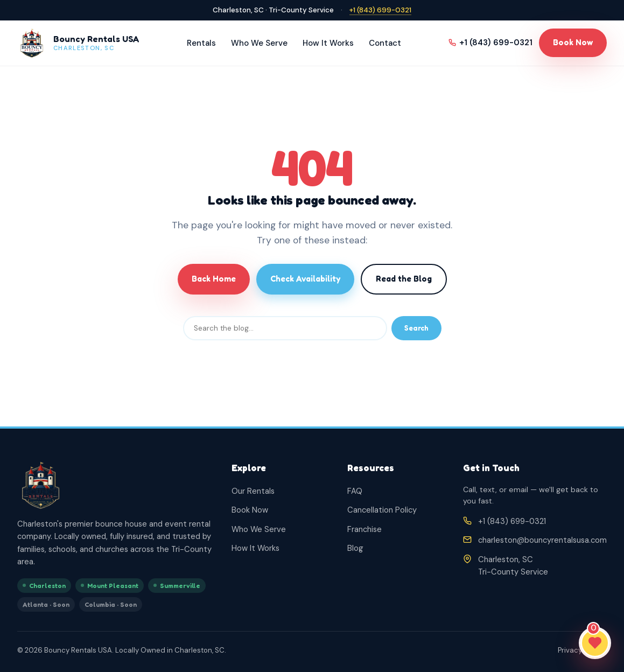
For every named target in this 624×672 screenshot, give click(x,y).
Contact (385, 43)
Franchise (364, 529)
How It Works (328, 43)
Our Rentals (253, 491)
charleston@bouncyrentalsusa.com (542, 540)
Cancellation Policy (382, 510)
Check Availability (305, 279)
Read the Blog (404, 279)
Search (416, 328)
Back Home (214, 279)
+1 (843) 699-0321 (380, 10)
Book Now (573, 42)
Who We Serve (259, 43)
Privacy (570, 650)
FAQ (355, 491)
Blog (355, 548)
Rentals (201, 43)
